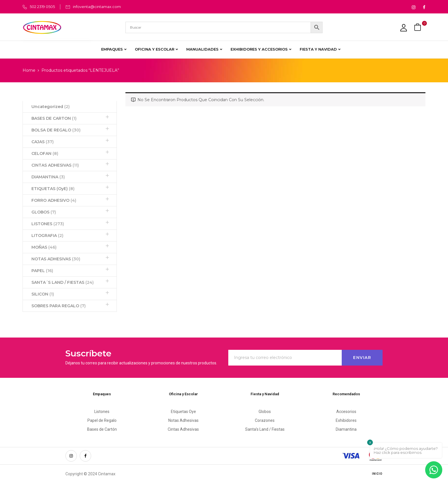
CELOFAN (45, 153)
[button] (418, 27)
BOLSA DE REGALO (56, 130)
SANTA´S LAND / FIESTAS (63, 282)
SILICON (43, 294)
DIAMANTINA (48, 177)
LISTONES (48, 224)
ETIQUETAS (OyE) (53, 189)
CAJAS (43, 142)
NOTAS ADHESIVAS (56, 259)
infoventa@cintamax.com (97, 7)
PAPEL (42, 271)
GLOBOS (44, 212)
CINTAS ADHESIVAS (55, 165)
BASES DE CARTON (54, 118)
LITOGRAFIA (47, 235)
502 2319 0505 (42, 7)
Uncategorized (51, 107)
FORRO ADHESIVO (54, 200)
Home (29, 70)
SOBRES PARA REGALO (59, 306)
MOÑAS (44, 247)
